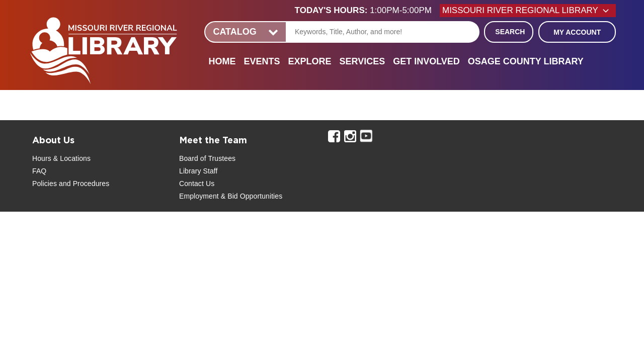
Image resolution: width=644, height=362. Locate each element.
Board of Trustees (207, 158)
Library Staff (198, 171)
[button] (367, 11)
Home (222, 61)
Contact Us (197, 184)
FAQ (39, 171)
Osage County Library (526, 61)
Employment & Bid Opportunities (231, 196)
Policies (45, 184)
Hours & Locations (61, 158)
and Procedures (83, 184)
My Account (577, 32)
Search (510, 32)
